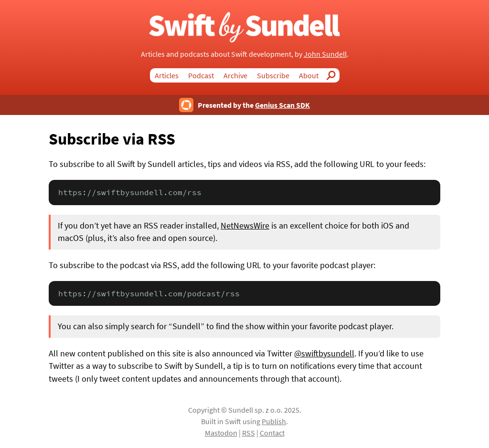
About (309, 75)
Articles (167, 75)
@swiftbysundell (324, 354)
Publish (274, 421)
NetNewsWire (245, 226)
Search (334, 75)
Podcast (201, 75)
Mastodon (221, 433)
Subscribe (273, 75)
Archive (235, 75)
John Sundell (325, 54)
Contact (272, 433)
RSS (249, 433)
